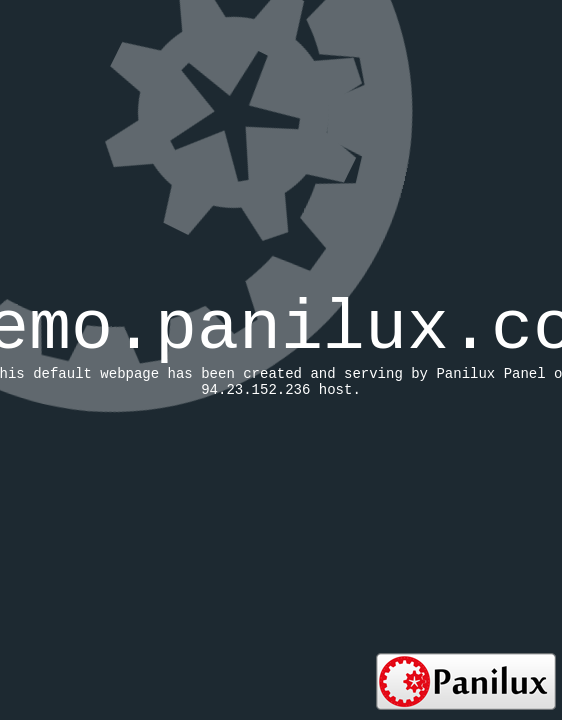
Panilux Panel (490, 374)
